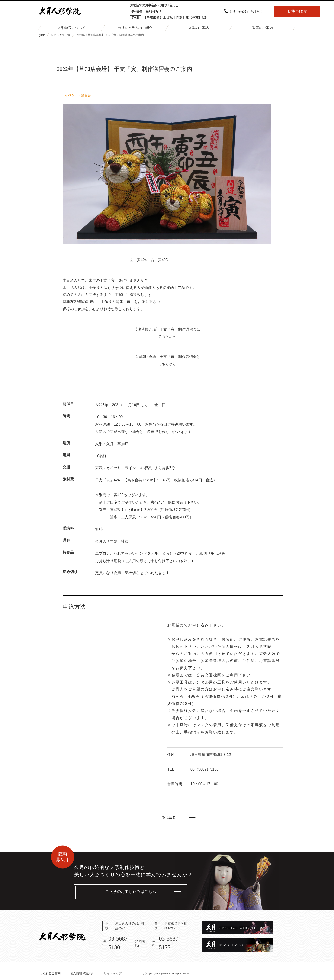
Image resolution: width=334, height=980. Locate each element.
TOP (42, 35)
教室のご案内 (263, 28)
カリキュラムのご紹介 (135, 28)
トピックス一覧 (61, 35)
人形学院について (71, 28)
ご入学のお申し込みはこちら (131, 892)
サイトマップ (113, 969)
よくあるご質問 (50, 969)
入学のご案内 (199, 28)
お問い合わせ (269, 12)
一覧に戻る (167, 817)
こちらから (167, 336)
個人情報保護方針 (82, 969)
